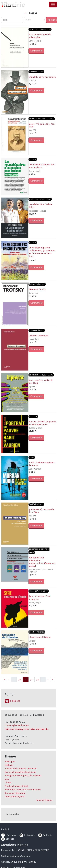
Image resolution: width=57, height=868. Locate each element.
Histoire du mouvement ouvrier (42, 119)
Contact (5, 829)
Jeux (7, 779)
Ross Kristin (34, 340)
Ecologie (9, 765)
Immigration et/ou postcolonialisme (22, 776)
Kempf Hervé (34, 171)
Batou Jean (33, 293)
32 (32, 679)
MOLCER (32, 130)
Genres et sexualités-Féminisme (20, 772)
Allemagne (10, 762)
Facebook (9, 835)
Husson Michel (35, 428)
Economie (33, 417)
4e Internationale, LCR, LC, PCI (41, 375)
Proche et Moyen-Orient (16, 786)
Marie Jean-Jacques (37, 211)
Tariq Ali (32, 81)
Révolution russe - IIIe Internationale (23, 790)
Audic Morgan (35, 469)
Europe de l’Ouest (36, 72)
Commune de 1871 (37, 330)
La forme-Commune (38, 336)
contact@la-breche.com (17, 726)
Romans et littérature (15, 793)
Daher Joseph (35, 603)
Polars (32, 457)
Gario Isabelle (35, 41)
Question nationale (37, 632)
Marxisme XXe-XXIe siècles (40, 29)
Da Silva (32, 516)
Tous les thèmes (44, 800)
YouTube (10, 839)
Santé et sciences (36, 504)
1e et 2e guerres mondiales (40, 199)
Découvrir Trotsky (37, 290)
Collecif (32, 641)
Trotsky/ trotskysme (14, 797)
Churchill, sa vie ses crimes (42, 77)
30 (20, 679)
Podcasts (45, 835)
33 (38, 679)
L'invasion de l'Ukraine (40, 637)
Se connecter (12, 814)
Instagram (27, 835)
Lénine (8, 783)
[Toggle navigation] (53, 5)
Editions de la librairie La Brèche (20, 769)
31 (26, 679)
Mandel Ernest (35, 570)
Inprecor (32, 387)
